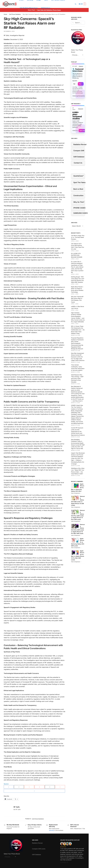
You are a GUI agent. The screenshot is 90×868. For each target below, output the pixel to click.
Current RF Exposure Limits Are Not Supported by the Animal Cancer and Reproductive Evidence (78, 431)
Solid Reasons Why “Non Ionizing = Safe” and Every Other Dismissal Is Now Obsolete (77, 378)
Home (5, 14)
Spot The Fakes (79, 182)
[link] (78, 81)
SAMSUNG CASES (79, 213)
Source (6, 784)
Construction (78, 195)
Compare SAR (79, 151)
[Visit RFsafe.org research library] (78, 119)
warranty (52, 830)
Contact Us (78, 163)
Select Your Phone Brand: (77, 51)
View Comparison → (76, 493)
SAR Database (79, 157)
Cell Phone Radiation (15, 14)
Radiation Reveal (79, 144)
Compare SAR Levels (39, 849)
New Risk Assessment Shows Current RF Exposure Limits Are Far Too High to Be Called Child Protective (78, 357)
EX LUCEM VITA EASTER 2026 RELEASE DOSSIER (77, 255)
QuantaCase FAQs (77, 30)
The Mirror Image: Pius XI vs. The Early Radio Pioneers (78, 237)
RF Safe (17, 807)
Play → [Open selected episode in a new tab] (81, 84)
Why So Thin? (79, 202)
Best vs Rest (78, 189)
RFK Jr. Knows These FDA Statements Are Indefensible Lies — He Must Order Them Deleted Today (78, 330)
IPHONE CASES (79, 208)
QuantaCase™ (79, 176)
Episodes (75, 81)
